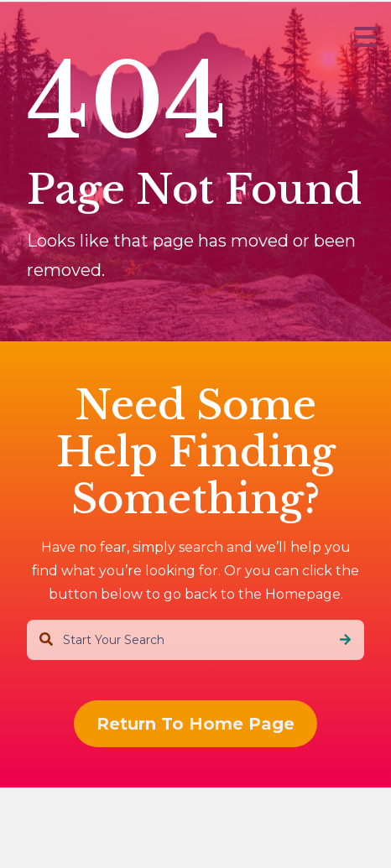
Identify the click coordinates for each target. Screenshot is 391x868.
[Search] (345, 640)
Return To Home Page (195, 724)
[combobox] (195, 640)
